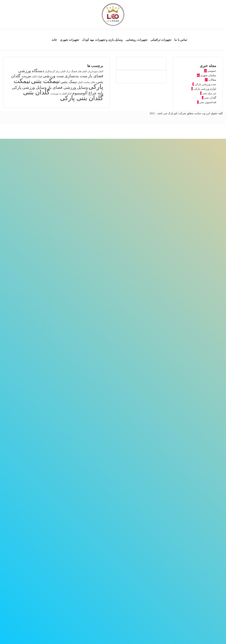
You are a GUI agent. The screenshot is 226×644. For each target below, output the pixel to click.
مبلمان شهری (208, 75)
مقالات (212, 80)
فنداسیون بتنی (208, 102)
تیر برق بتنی (209, 93)
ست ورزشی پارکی (205, 84)
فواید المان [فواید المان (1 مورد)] (37, 77)
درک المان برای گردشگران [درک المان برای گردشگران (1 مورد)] (57, 71)
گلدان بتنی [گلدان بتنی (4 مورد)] (36, 92)
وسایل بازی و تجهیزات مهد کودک (102, 40)
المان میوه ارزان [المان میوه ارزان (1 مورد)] (95, 71)
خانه (54, 40)
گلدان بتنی (210, 98)
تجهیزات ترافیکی (161, 40)
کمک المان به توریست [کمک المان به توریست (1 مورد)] (61, 94)
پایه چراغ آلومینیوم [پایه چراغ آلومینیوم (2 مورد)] (88, 93)
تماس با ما (181, 40)
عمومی (212, 71)
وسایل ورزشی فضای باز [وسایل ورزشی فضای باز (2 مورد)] (67, 87)
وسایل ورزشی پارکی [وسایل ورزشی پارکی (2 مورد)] (29, 87)
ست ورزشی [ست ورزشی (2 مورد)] (53, 76)
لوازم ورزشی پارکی (205, 89)
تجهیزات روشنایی (136, 40)
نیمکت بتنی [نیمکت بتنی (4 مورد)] (45, 81)
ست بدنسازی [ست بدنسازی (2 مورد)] (76, 76)
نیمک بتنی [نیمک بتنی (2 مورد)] (69, 82)
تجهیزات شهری (70, 40)
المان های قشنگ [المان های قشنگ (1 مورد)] (79, 71)
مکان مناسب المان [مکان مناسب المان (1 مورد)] (86, 82)
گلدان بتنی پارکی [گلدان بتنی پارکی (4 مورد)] (82, 98)
